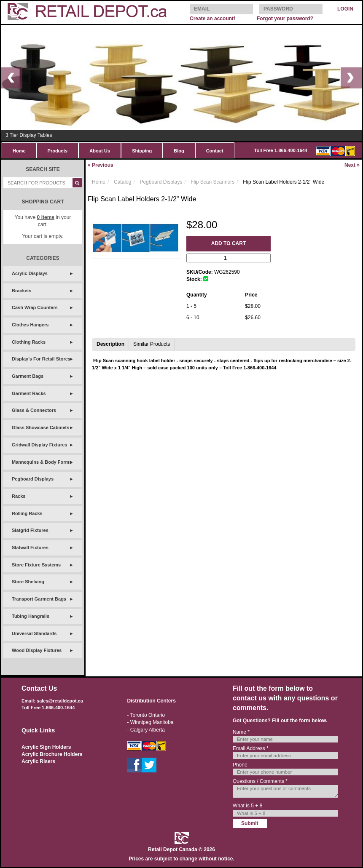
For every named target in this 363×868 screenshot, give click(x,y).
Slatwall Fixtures (30, 548)
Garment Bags (28, 376)
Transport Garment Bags (39, 599)
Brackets (22, 291)
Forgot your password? (285, 19)
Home (19, 151)
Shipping (142, 151)
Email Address (251, 748)
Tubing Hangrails (31, 616)
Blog (179, 151)
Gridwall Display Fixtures (39, 445)
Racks (19, 496)
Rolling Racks (27, 513)
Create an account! (212, 19)
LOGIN (345, 9)
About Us (100, 151)
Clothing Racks (29, 342)
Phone (240, 765)
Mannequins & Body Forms (42, 462)
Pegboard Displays (33, 479)
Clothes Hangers (30, 325)
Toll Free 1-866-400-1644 (281, 150)
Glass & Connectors (34, 410)
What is (247, 806)
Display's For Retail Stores (41, 359)
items (46, 217)
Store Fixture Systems (36, 565)
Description (110, 344)
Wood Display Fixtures (37, 650)
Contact (215, 151)
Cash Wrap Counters (35, 307)
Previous (101, 165)
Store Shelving (28, 582)
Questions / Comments (260, 781)
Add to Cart (229, 243)
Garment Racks (29, 393)
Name (241, 732)
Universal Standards (34, 633)
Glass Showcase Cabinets (40, 427)
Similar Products (152, 344)
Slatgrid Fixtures (30, 530)
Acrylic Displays (30, 273)
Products (58, 151)
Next (352, 165)
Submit (250, 823)
